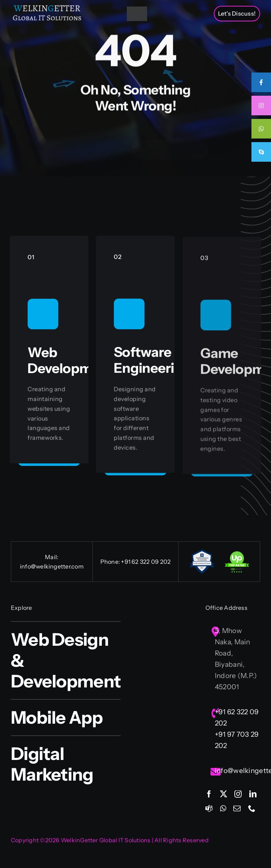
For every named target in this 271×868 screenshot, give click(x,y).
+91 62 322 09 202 (146, 562)
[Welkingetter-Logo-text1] (47, 7)
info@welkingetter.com (52, 566)
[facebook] (209, 794)
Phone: (111, 562)
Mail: (52, 557)
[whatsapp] (223, 809)
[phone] (252, 809)
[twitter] (224, 794)
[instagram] (238, 794)
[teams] (209, 809)
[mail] (237, 809)
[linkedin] (253, 794)
